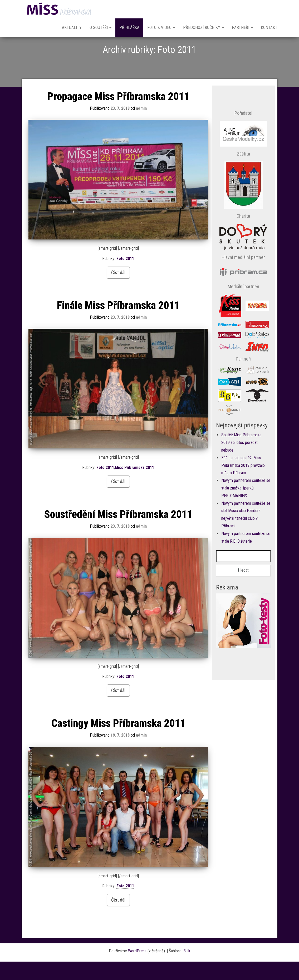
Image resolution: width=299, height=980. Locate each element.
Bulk (187, 969)
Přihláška (129, 27)
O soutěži (101, 27)
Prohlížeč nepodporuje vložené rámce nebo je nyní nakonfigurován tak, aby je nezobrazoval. (243, 651)
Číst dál (118, 291)
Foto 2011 (125, 277)
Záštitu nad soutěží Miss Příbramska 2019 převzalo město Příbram (243, 484)
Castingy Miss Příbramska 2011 (118, 742)
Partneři (242, 27)
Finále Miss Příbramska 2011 (118, 324)
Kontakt (269, 27)
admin (141, 127)
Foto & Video (161, 27)
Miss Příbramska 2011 (134, 486)
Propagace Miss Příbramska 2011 (118, 115)
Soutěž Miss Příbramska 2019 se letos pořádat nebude (241, 461)
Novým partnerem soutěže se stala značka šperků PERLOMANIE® (246, 506)
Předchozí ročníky (204, 27)
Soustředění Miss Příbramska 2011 (118, 533)
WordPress (137, 969)
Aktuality (72, 27)
